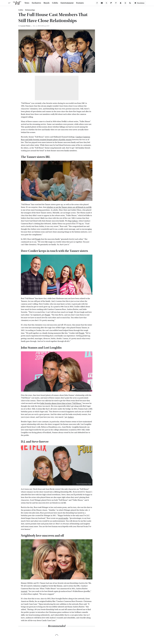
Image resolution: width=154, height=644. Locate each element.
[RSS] (130, 3)
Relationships (30, 10)
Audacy (71, 417)
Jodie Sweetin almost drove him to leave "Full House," (61, 403)
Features (80, 3)
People (38, 239)
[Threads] (125, 3)
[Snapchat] (121, 3)
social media (63, 518)
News (27, 3)
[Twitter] (106, 3)
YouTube (92, 71)
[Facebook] (97, 3)
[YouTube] (102, 3)
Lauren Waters (25, 26)
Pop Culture (73, 221)
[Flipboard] (111, 3)
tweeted (24, 591)
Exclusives (36, 3)
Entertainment (67, 3)
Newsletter (139, 3)
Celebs (55, 3)
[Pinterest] (116, 3)
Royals (47, 3)
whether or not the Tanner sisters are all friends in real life (69, 207)
